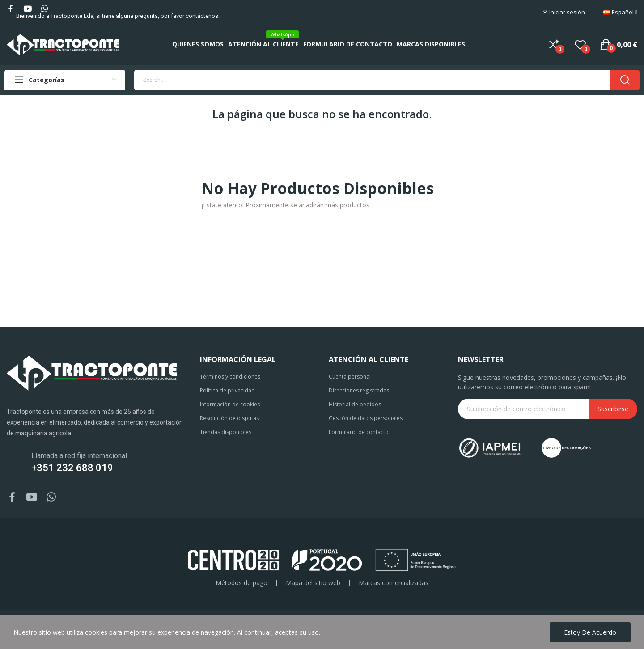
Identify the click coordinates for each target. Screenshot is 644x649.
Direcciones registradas (359, 390)
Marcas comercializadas (394, 583)
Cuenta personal (350, 377)
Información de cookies (230, 404)
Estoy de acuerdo (590, 632)
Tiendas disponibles (226, 432)
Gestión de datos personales (366, 418)
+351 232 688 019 (72, 468)
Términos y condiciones (230, 377)
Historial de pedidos (355, 404)
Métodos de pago (241, 583)
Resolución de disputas (229, 418)
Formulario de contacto (359, 432)
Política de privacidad (227, 390)
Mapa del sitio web (313, 583)
